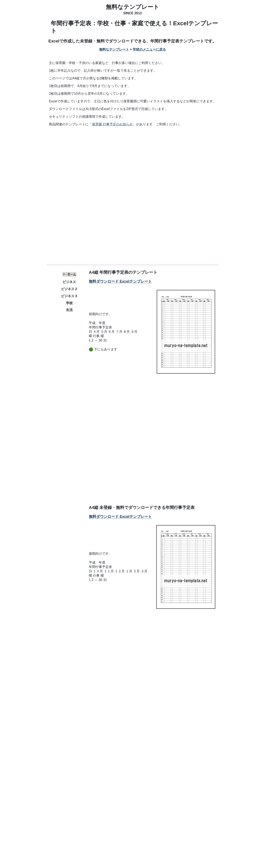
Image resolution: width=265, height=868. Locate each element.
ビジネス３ (69, 296)
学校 (69, 303)
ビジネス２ (69, 289)
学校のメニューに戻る (149, 49)
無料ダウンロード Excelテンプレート (120, 281)
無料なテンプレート (132, 7)
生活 (69, 310)
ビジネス (69, 282)
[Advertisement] (132, 161)
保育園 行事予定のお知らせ (112, 124)
